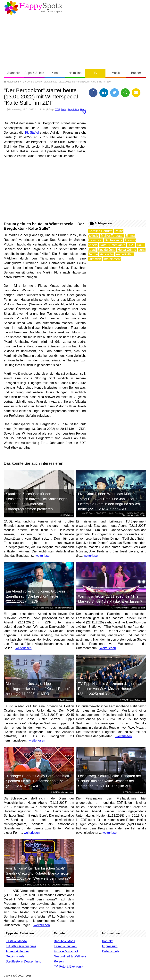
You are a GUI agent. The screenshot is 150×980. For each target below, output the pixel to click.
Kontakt (107, 941)
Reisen (59, 961)
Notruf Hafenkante (113, 245)
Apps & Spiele (34, 73)
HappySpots (12, 82)
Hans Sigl (83, 111)
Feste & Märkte (16, 941)
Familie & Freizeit (66, 951)
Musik (116, 73)
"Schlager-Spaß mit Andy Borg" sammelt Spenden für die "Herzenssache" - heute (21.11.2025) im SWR (37, 781)
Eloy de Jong (106, 250)
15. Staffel (32, 133)
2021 (131, 245)
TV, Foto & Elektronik (69, 966)
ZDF (57, 110)
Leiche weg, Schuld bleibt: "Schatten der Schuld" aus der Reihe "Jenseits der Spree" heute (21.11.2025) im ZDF (110, 781)
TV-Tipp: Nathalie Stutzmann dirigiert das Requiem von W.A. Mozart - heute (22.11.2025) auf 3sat (110, 689)
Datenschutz (111, 951)
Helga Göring (127, 250)
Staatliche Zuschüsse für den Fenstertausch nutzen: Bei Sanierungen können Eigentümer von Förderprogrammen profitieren (37, 501)
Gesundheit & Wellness (70, 956)
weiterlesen (43, 556)
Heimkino (75, 73)
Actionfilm (107, 254)
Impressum (110, 946)
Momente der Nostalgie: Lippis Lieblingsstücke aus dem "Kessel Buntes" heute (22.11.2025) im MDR (38, 689)
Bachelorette (113, 240)
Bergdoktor (73, 110)
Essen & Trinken (65, 946)
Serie (63, 110)
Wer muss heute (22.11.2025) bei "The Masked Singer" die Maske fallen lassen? (110, 599)
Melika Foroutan (112, 236)
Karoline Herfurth (101, 231)
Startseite (14, 73)
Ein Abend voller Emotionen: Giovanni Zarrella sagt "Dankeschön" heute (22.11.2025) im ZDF (35, 596)
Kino (55, 73)
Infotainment (112, 259)
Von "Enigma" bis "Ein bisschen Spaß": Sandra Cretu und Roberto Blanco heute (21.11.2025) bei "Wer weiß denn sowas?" (39, 873)
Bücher (136, 73)
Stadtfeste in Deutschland (23, 961)
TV (95, 73)
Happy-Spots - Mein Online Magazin (33, 8)
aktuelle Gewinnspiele (21, 946)
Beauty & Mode (65, 941)
